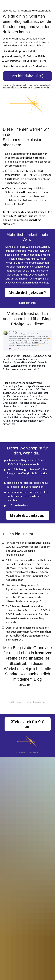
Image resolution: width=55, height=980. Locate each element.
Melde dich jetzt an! (28, 515)
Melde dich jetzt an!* (27, 293)
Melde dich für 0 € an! (28, 724)
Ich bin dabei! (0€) (27, 76)
